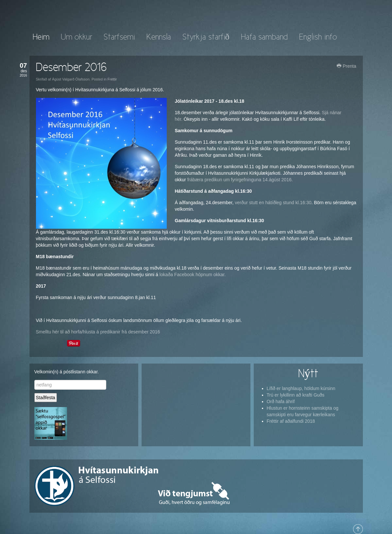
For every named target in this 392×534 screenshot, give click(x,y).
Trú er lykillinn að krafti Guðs (296, 395)
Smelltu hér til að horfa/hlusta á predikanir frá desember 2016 (98, 332)
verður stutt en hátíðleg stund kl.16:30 (272, 203)
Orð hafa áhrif (281, 401)
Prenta (346, 66)
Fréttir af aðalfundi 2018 (291, 421)
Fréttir (112, 79)
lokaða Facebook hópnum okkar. (193, 275)
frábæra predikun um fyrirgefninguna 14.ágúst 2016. (240, 180)
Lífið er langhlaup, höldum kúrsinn (301, 388)
